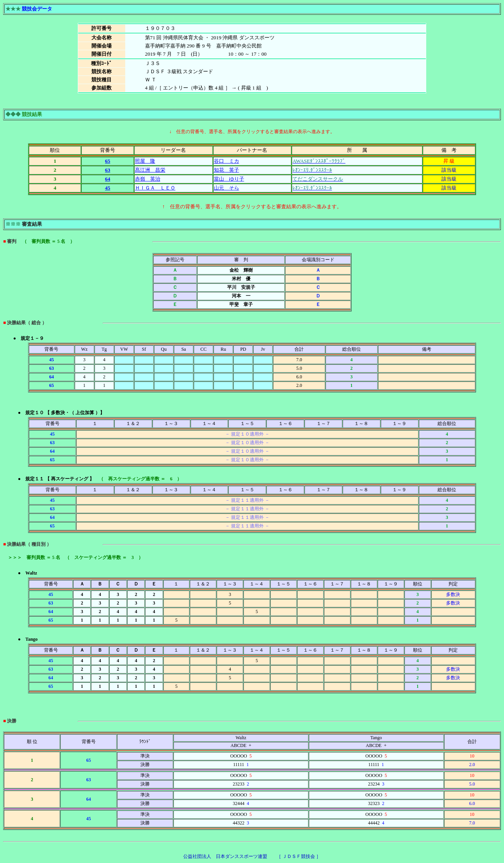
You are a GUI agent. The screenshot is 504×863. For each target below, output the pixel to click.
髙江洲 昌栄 (150, 170)
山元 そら (227, 188)
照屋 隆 (145, 161)
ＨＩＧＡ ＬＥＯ (155, 188)
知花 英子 (227, 170)
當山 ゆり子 (229, 179)
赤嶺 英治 (148, 179)
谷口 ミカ (227, 161)
